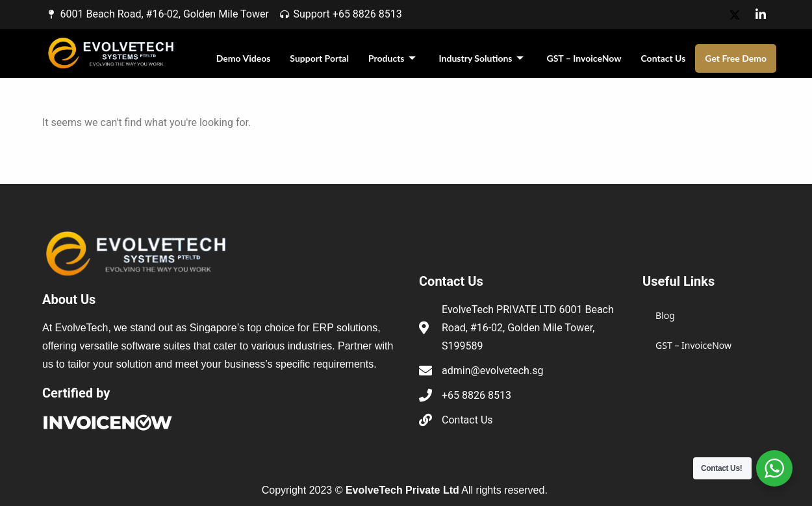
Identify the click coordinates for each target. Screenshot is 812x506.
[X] (735, 14)
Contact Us (663, 58)
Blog (665, 315)
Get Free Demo (736, 58)
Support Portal (319, 58)
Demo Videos (244, 58)
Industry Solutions (481, 58)
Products (392, 58)
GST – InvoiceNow (584, 58)
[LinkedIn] (761, 15)
